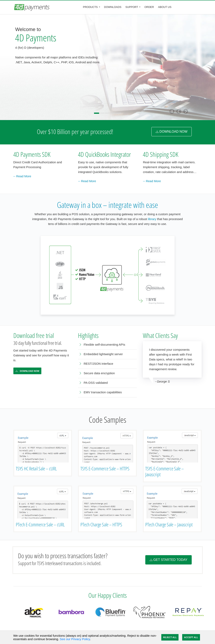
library (152, 219)
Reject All (170, 637)
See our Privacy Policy (75, 639)
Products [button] (90, 7)
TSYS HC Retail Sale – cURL (36, 468)
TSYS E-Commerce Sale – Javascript (165, 471)
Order (149, 7)
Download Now (27, 371)
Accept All (191, 637)
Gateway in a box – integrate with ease (107, 205)
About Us (165, 7)
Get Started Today (168, 560)
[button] (172, 111)
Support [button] (132, 7)
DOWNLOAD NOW (172, 132)
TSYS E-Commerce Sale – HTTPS (105, 468)
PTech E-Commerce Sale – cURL (40, 524)
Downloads (113, 7)
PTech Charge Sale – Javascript (169, 524)
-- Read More (22, 176)
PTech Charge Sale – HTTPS (101, 524)
